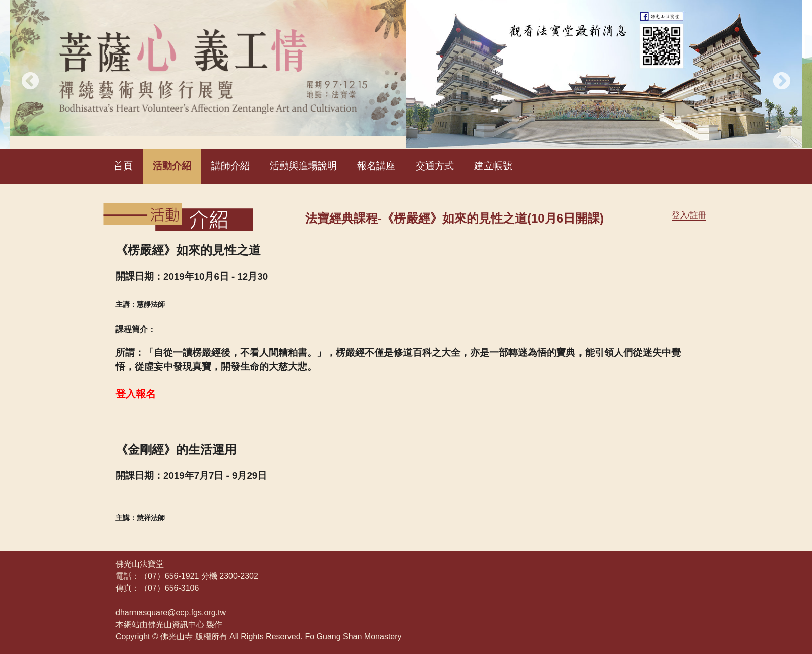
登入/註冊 (689, 215)
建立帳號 (493, 166)
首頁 (123, 166)
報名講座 (376, 166)
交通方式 (435, 166)
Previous (30, 82)
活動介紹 (172, 166)
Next (782, 82)
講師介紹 (230, 166)
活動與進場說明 (303, 166)
